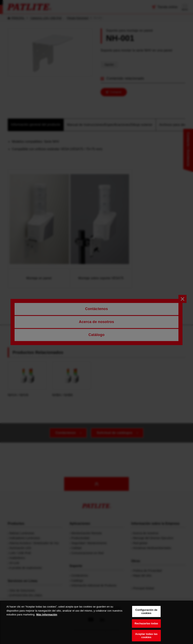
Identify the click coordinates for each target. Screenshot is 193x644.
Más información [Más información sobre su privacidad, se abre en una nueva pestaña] (47, 618)
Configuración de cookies (146, 615)
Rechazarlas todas (146, 627)
